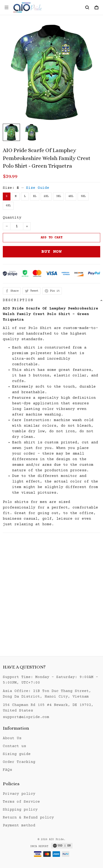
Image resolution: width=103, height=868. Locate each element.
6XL (8, 206)
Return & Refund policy (28, 818)
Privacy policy (19, 794)
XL (35, 196)
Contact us (14, 746)
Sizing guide (17, 754)
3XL (58, 196)
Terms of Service (21, 802)
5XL (83, 196)
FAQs (7, 770)
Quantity (12, 218)
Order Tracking (19, 762)
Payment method (19, 825)
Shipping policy (20, 810)
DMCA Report (39, 846)
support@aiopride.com (26, 717)
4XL (71, 196)
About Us (12, 738)
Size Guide (38, 188)
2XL (46, 196)
